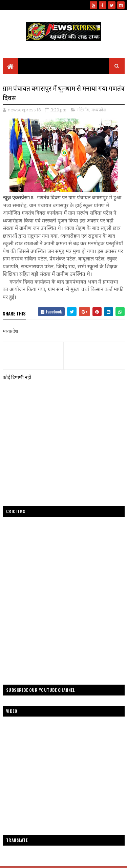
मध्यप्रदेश (99, 110)
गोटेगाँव (83, 110)
